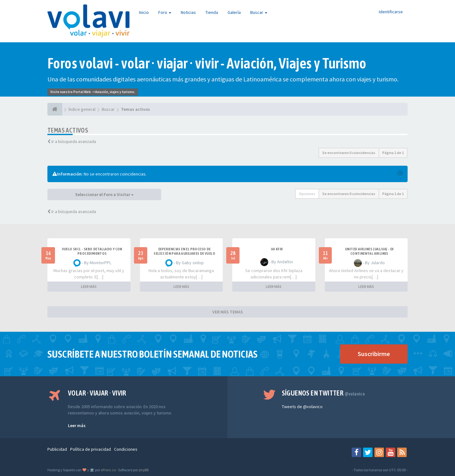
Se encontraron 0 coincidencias (349, 153)
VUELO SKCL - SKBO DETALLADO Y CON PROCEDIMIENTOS (92, 251)
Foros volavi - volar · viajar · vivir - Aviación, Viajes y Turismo (207, 63)
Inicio (144, 12)
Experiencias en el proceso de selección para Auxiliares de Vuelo (184, 251)
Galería (234, 12)
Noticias (188, 12)
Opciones (307, 194)
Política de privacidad (91, 449)
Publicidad (57, 449)
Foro (165, 12)
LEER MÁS (89, 286)
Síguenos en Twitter (323, 393)
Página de (393, 153)
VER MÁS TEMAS (228, 312)
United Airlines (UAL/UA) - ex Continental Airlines (369, 251)
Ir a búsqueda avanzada (74, 141)
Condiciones (126, 449)
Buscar (259, 12)
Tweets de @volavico (302, 407)
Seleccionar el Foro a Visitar (104, 194)
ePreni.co (108, 470)
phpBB (144, 470)
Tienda (212, 12)
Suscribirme (374, 354)
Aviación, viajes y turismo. (115, 92)
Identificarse (391, 12)
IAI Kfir (277, 249)
